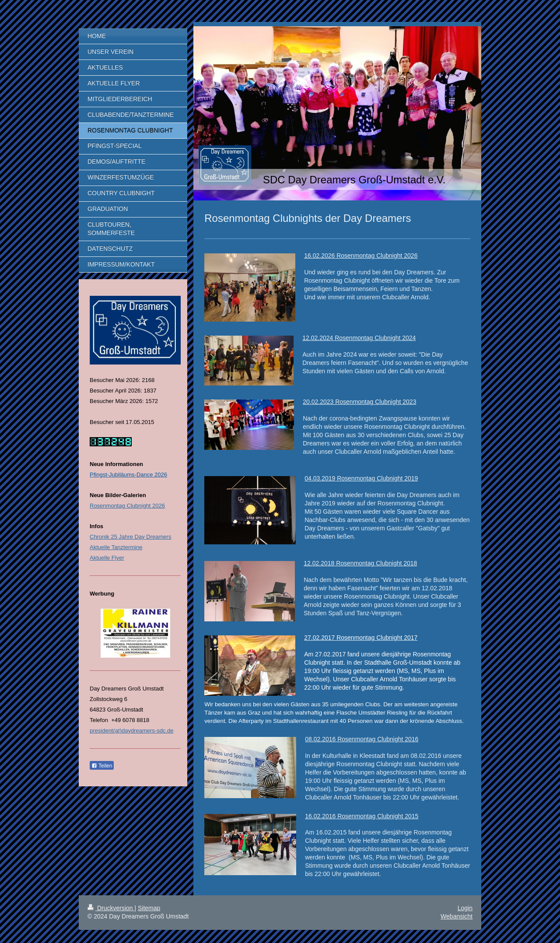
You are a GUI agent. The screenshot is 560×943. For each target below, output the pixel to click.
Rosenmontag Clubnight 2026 (127, 506)
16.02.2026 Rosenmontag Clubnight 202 (359, 256)
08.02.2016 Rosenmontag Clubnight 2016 (362, 739)
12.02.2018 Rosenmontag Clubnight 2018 (360, 563)
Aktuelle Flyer (107, 558)
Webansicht (457, 916)
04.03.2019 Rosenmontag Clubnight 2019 (361, 478)
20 (306, 402)
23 (413, 402)
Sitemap (149, 908)
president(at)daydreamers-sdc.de (131, 731)
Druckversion (111, 908)
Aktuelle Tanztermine (116, 547)
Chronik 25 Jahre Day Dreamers (130, 537)
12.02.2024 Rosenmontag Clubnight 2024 (359, 338)
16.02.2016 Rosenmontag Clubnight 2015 (362, 816)
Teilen (102, 766)
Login (465, 908)
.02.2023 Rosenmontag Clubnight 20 (360, 402)
